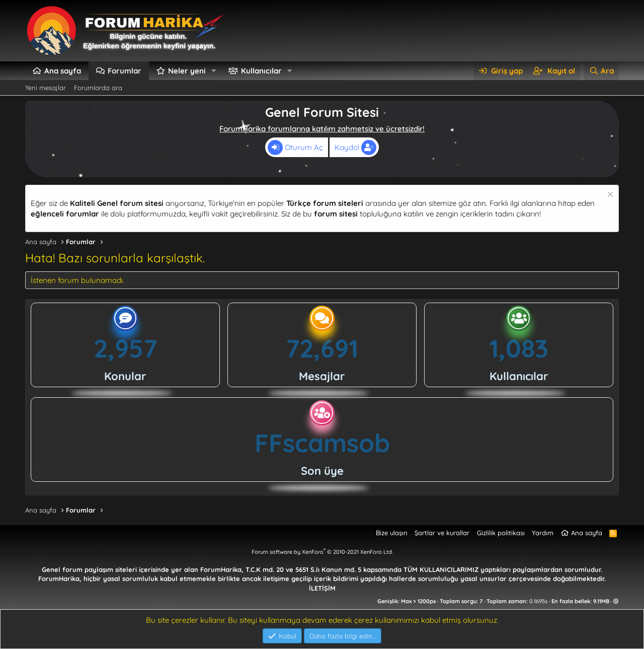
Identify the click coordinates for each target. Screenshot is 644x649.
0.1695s (538, 601)
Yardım (543, 533)
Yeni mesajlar (46, 88)
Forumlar (125, 71)
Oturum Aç (295, 148)
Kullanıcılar (261, 71)
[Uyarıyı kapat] (609, 196)
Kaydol (355, 148)
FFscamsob (322, 443)
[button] (214, 71)
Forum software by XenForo (322, 552)
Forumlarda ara (98, 88)
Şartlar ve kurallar (442, 533)
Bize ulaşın (392, 533)
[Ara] (601, 71)
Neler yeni (187, 71)
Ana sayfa (63, 71)
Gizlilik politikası (501, 533)
